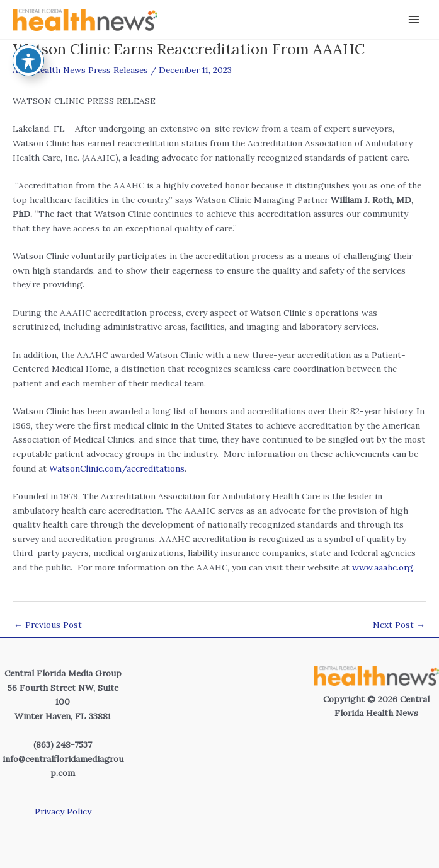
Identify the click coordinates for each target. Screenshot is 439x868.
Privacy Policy (63, 811)
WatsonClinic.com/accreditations (117, 468)
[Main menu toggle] (414, 20)
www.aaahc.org (383, 567)
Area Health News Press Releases (80, 70)
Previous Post (48, 625)
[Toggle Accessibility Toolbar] (28, 38)
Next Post (399, 625)
